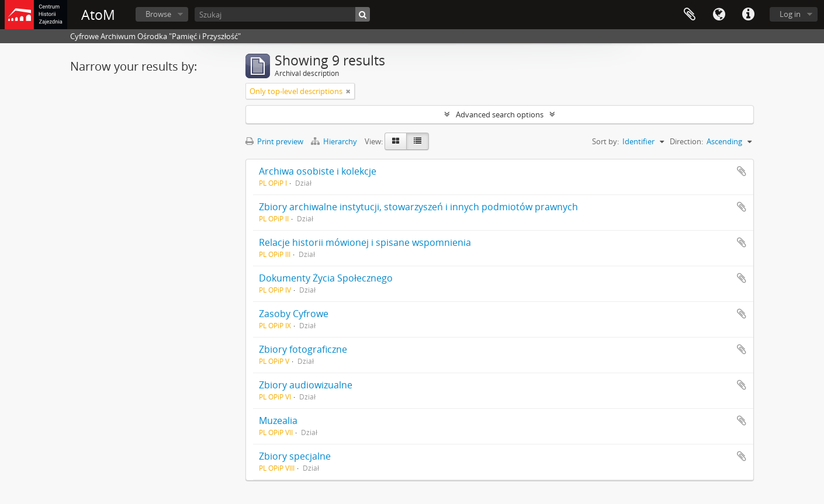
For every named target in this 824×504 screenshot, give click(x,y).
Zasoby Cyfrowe (294, 314)
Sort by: (605, 141)
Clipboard (690, 15)
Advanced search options (500, 114)
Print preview (274, 141)
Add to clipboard (742, 171)
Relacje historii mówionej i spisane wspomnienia (365, 242)
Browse (158, 14)
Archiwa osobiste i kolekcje (318, 171)
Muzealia (278, 420)
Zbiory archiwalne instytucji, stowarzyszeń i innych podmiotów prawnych (418, 207)
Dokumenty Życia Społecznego (326, 278)
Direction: (686, 141)
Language (719, 15)
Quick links (748, 15)
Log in (790, 14)
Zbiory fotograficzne (303, 349)
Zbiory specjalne (295, 456)
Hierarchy (335, 141)
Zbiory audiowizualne (306, 385)
